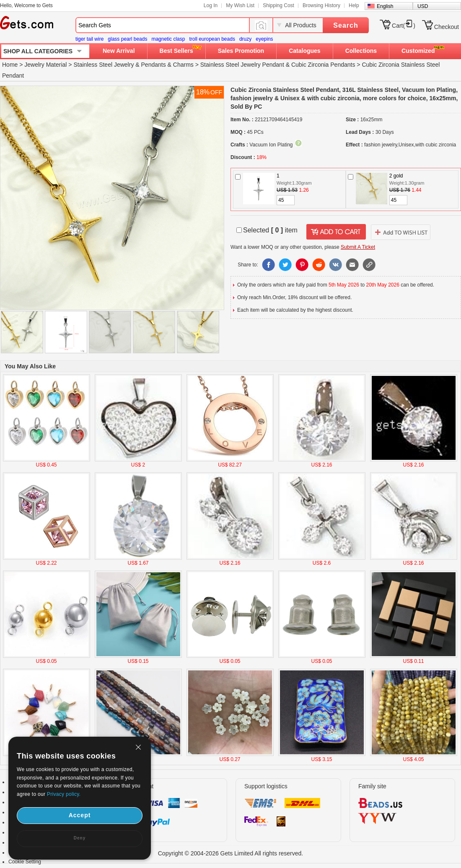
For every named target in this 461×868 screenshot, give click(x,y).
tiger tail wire (89, 39)
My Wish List (240, 5)
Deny (80, 838)
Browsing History (321, 5)
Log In (211, 5)
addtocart (336, 232)
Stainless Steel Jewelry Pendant (242, 65)
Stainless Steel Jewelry (104, 65)
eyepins (264, 39)
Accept (80, 815)
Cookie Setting (25, 862)
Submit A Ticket (358, 247)
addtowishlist (401, 232)
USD (423, 6)
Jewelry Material (45, 65)
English (385, 6)
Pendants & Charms (167, 65)
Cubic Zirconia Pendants (323, 65)
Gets (27, 23)
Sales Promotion (241, 51)
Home (10, 65)
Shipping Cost (278, 5)
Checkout (447, 27)
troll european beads (212, 39)
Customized (418, 51)
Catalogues (304, 51)
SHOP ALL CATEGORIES (38, 51)
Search (346, 25)
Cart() (404, 26)
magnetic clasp (168, 39)
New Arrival (119, 51)
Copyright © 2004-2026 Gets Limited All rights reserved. (231, 853)
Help (354, 5)
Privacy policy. (64, 794)
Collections (361, 51)
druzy (245, 39)
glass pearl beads (127, 39)
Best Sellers (176, 51)
